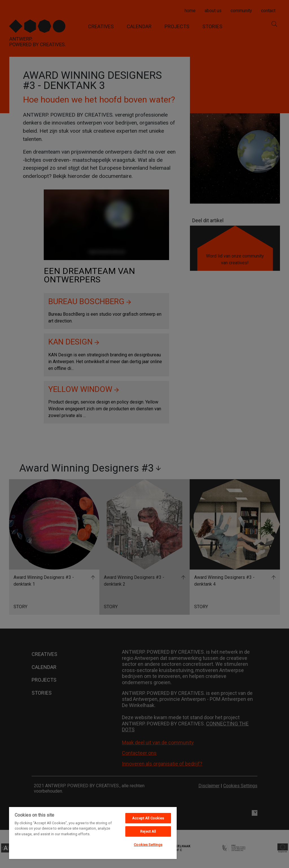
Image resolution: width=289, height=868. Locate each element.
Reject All (148, 831)
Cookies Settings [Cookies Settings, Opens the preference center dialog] (148, 845)
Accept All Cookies (148, 818)
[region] (93, 833)
